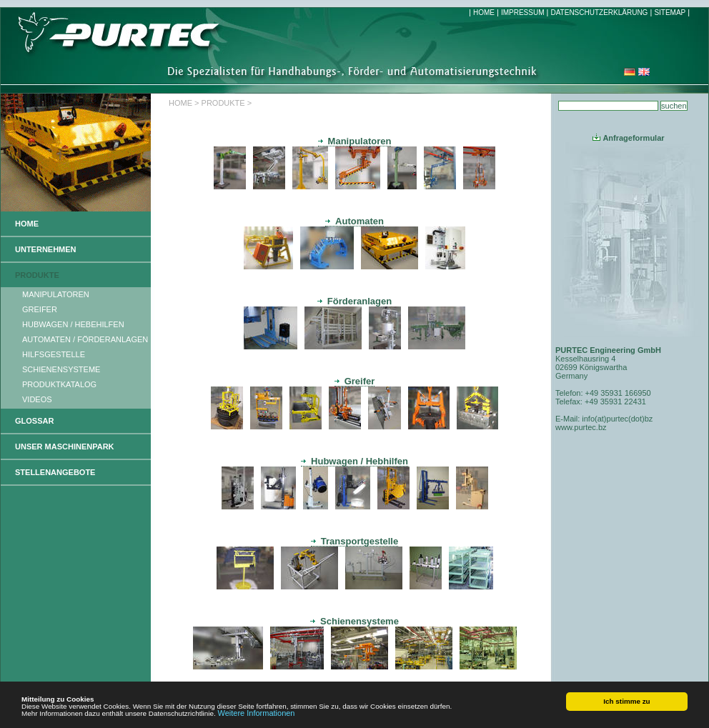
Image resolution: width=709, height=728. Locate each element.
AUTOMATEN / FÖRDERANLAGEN (85, 339)
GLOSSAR (34, 421)
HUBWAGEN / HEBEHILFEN (73, 324)
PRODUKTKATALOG (59, 384)
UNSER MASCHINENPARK (65, 447)
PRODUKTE (37, 275)
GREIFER (40, 309)
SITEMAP (670, 13)
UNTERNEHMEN (46, 249)
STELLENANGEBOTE (55, 472)
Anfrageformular (628, 138)
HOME (484, 13)
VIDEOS (37, 399)
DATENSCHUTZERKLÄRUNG (599, 13)
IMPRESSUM (523, 13)
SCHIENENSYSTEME (61, 369)
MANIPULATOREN (56, 294)
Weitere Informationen (256, 713)
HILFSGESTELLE (54, 354)
